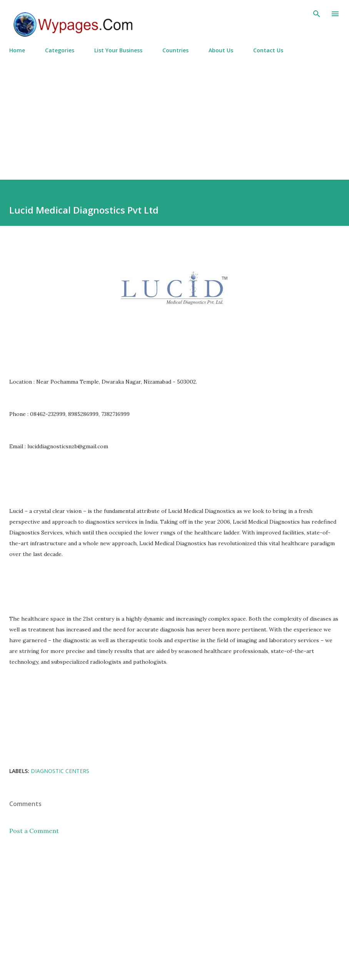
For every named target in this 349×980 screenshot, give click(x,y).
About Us (221, 50)
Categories (60, 50)
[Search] (317, 14)
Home (17, 50)
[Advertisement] (174, 114)
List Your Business (118, 50)
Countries (175, 50)
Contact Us (268, 50)
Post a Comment (34, 831)
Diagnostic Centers (60, 771)
